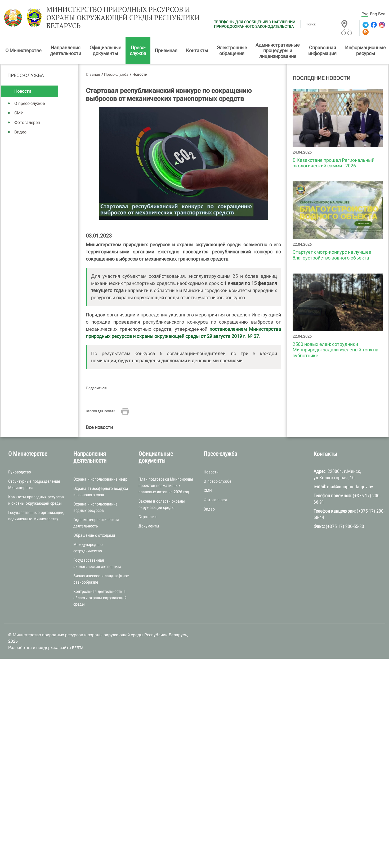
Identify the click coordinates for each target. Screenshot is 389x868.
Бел (382, 14)
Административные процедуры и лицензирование (278, 51)
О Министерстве (23, 50)
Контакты (197, 50)
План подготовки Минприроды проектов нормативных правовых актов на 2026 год (166, 486)
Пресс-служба (138, 50)
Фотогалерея (27, 122)
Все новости (99, 427)
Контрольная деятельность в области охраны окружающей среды (100, 598)
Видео (20, 132)
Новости (23, 91)
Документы (149, 526)
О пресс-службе (30, 103)
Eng (374, 14)
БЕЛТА (78, 648)
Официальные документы (105, 50)
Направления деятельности (66, 50)
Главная (93, 74)
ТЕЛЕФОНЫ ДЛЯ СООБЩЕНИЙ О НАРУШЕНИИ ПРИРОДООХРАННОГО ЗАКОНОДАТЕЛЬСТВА (255, 24)
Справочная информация (322, 50)
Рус (365, 14)
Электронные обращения (232, 50)
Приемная (166, 50)
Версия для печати (100, 411)
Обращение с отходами (94, 535)
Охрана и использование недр (100, 479)
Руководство (20, 472)
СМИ (19, 113)
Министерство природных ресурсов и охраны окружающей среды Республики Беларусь (123, 18)
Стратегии (147, 517)
